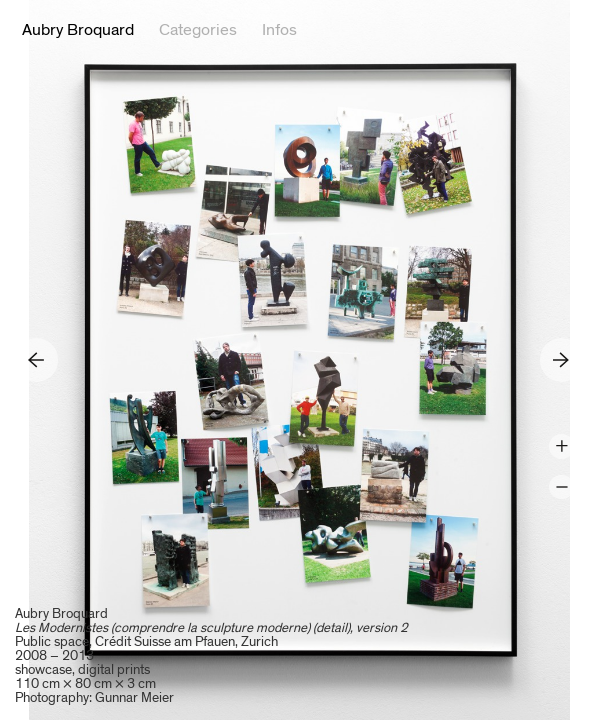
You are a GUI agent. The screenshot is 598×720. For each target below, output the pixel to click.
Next (561, 359)
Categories (198, 30)
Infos (279, 30)
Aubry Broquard (78, 30)
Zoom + (561, 446)
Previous (36, 359)
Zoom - (561, 487)
